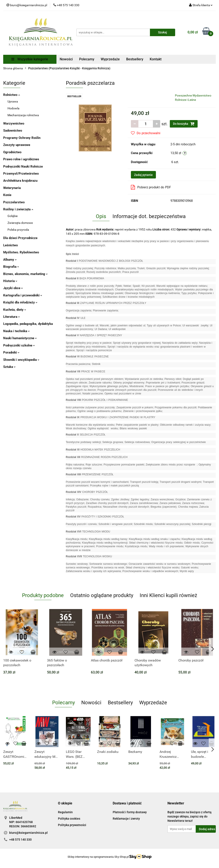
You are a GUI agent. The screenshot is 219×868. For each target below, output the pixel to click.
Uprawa (13, 101)
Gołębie (13, 216)
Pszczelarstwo (14, 202)
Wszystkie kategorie (30, 59)
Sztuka (9, 367)
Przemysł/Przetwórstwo (21, 174)
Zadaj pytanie (143, 175)
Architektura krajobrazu (20, 181)
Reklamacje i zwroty (126, 819)
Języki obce (13, 288)
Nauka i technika (16, 331)
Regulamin (65, 812)
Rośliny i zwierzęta (18, 209)
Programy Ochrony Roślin (22, 138)
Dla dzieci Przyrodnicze (20, 238)
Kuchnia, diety (15, 310)
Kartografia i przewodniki (23, 295)
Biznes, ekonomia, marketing (25, 274)
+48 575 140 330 (20, 840)
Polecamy (87, 59)
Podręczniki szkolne (19, 345)
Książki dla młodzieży (20, 302)
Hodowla (13, 108)
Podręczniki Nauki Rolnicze (23, 166)
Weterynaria (12, 188)
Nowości (66, 59)
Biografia (11, 267)
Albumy (10, 260)
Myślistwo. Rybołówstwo (21, 252)
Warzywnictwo (14, 123)
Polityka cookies (69, 819)
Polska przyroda (18, 230)
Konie (7, 195)
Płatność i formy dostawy (130, 812)
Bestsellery (135, 59)
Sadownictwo (13, 131)
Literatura (12, 317)
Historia (10, 281)
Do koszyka (184, 124)
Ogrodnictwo (12, 152)
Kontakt (156, 59)
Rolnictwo (12, 95)
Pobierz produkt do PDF (151, 187)
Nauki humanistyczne (20, 338)
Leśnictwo (10, 245)
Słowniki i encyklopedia (21, 360)
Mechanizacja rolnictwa (23, 115)
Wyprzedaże (110, 59)
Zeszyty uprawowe (17, 145)
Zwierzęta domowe (20, 223)
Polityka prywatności (72, 825)
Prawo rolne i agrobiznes (21, 159)
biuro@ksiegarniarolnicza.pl (28, 833)
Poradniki (11, 352)
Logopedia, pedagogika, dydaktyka (28, 324)
